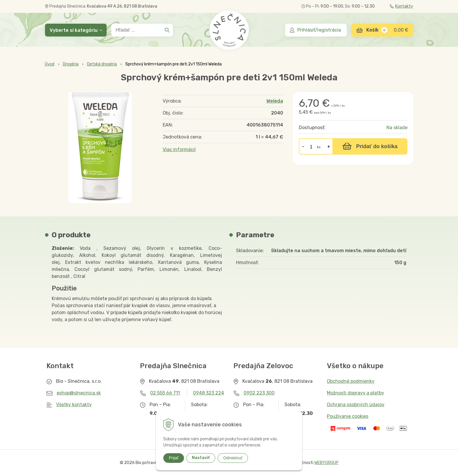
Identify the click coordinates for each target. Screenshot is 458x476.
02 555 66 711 (165, 393)
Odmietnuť (233, 458)
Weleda (275, 101)
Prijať (174, 458)
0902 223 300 (259, 393)
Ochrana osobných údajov (356, 405)
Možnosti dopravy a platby (355, 393)
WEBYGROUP (326, 463)
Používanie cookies (348, 416)
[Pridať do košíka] (370, 146)
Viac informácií (179, 149)
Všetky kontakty (74, 405)
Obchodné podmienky (351, 381)
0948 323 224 (209, 393)
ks (319, 147)
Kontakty (401, 6)
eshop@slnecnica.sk (79, 393)
